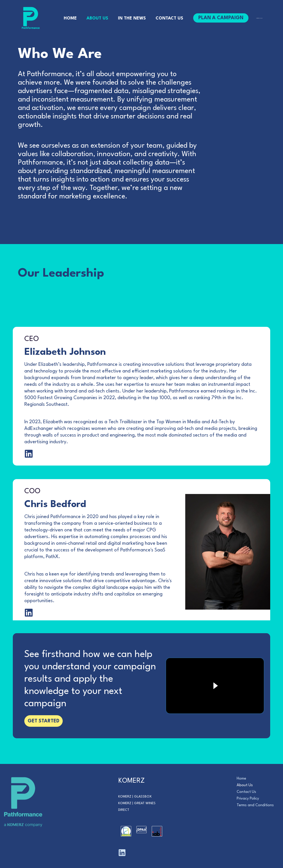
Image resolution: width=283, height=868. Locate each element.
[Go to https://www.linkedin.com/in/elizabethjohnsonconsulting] (29, 490)
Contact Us (246, 792)
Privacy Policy (248, 799)
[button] (219, 18)
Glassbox (143, 797)
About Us (245, 785)
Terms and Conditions (255, 805)
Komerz (125, 797)
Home (241, 779)
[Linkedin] (122, 853)
